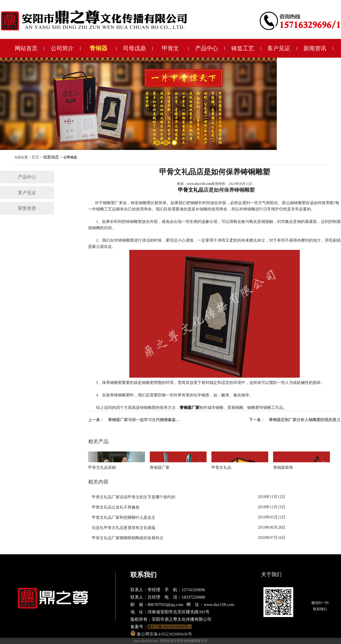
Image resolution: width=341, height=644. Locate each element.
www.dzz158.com (199, 184)
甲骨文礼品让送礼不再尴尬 (116, 507)
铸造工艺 (243, 48)
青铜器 (98, 48)
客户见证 (279, 48)
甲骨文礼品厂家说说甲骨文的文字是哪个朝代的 (134, 497)
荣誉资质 (27, 208)
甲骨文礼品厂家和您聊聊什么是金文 (124, 517)
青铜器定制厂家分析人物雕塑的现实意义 (305, 420)
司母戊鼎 (134, 48)
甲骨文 (170, 48)
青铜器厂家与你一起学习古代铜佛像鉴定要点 (144, 420)
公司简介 (62, 48)
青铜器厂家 (190, 408)
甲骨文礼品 (191, 190)
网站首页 (26, 48)
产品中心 (207, 48)
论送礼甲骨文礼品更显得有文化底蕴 (124, 528)
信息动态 (51, 157)
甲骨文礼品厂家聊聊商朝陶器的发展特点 (128, 538)
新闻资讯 (315, 48)
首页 (35, 157)
